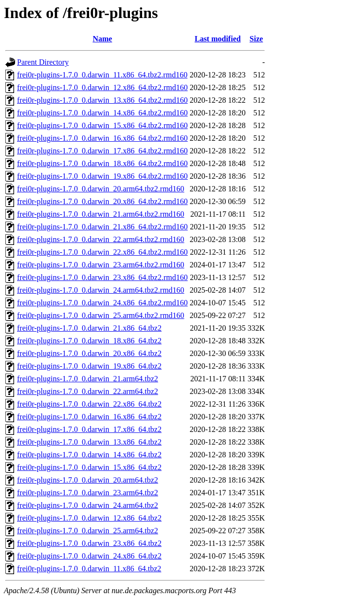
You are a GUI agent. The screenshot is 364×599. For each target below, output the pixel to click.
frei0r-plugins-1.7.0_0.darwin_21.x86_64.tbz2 (89, 328)
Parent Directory (43, 62)
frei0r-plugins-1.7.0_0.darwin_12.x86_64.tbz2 (89, 518)
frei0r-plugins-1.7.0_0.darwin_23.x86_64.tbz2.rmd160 (102, 277)
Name (102, 39)
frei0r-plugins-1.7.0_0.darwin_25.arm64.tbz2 (88, 531)
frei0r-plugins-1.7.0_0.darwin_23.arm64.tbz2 (88, 493)
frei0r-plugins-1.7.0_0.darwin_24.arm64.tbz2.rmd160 (101, 290)
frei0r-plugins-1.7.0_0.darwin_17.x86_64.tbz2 (89, 429)
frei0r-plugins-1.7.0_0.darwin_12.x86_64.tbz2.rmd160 (102, 87)
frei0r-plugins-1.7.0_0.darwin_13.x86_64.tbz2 (89, 442)
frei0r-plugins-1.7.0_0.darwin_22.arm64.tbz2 (88, 391)
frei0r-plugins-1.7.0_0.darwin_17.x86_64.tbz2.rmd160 (102, 151)
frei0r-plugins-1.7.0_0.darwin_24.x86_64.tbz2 (89, 556)
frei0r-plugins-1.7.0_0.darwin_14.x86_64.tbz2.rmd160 (102, 113)
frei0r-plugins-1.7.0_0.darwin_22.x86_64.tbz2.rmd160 (102, 252)
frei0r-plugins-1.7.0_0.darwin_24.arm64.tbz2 (88, 505)
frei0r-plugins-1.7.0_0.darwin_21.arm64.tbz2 (88, 379)
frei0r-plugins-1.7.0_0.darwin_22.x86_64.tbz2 (89, 404)
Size (256, 39)
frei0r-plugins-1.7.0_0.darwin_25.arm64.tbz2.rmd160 (101, 315)
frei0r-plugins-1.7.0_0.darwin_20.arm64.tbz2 (88, 480)
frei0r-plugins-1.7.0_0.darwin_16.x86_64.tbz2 (89, 417)
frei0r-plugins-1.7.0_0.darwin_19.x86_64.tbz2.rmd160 (102, 176)
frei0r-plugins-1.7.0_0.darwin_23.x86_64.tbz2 (89, 543)
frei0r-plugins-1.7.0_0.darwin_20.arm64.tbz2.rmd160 (101, 189)
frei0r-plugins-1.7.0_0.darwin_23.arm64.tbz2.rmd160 (101, 265)
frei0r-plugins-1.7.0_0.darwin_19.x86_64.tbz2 (89, 366)
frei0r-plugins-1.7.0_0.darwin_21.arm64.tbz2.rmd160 (101, 214)
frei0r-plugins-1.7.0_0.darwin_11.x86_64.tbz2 (89, 569)
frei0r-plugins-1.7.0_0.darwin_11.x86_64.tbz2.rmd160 (102, 75)
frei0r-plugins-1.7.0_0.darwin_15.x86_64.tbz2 (89, 467)
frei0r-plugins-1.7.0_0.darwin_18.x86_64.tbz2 (89, 341)
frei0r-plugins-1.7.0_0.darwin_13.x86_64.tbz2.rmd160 (102, 100)
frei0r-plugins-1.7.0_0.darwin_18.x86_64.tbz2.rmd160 (102, 163)
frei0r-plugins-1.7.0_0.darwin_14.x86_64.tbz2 (89, 455)
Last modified (218, 39)
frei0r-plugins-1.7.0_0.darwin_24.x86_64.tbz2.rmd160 (102, 303)
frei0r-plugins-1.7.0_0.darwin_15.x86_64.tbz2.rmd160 (102, 125)
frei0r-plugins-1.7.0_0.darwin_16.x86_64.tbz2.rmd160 (102, 138)
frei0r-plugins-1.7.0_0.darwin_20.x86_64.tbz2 (89, 353)
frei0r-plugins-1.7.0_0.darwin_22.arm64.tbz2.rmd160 (101, 239)
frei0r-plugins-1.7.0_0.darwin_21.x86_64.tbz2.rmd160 (102, 227)
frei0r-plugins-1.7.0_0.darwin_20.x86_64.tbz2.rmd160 (102, 201)
